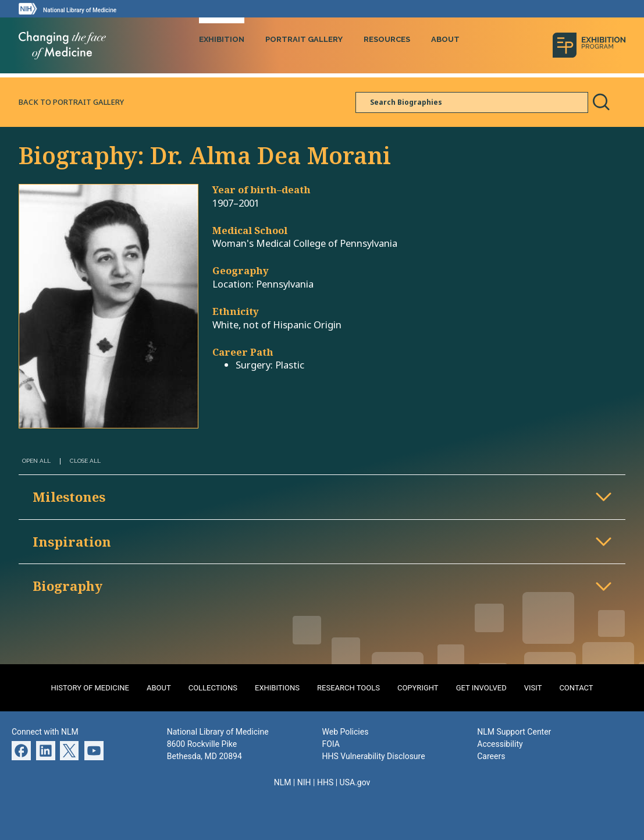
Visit (533, 688)
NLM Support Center (514, 732)
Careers (491, 756)
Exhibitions (277, 688)
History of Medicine (90, 688)
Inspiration (72, 541)
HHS (325, 782)
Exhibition (222, 39)
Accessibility (500, 744)
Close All (85, 461)
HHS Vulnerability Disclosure (374, 756)
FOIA (331, 744)
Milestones (69, 497)
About (445, 39)
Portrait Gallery (304, 39)
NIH (304, 782)
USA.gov (355, 782)
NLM (283, 782)
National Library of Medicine (80, 10)
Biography (67, 586)
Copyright (418, 688)
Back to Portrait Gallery (71, 102)
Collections (213, 688)
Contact (576, 688)
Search (601, 102)
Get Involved (481, 688)
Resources (387, 39)
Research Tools (348, 688)
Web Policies (346, 732)
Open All (36, 461)
